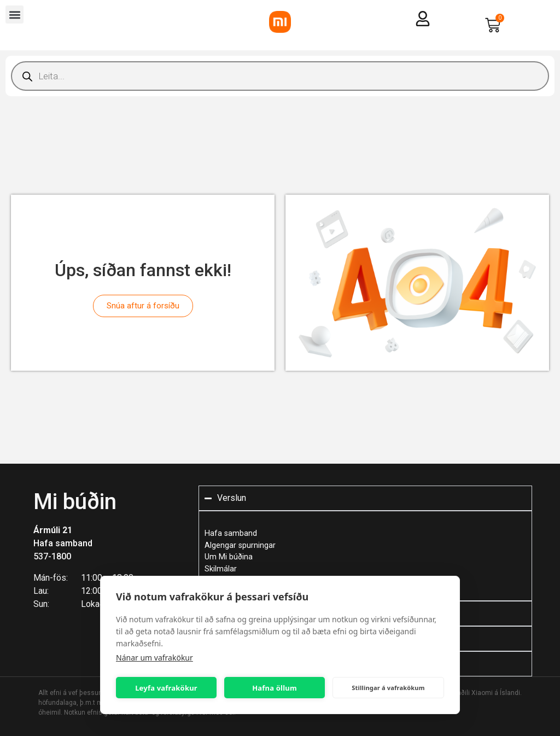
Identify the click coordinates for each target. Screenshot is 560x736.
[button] (14, 14)
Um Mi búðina (229, 557)
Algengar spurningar (240, 545)
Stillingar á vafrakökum (388, 688)
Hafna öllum (275, 688)
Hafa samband (63, 543)
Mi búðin (75, 502)
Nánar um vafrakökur (154, 658)
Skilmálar (221, 569)
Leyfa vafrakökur (166, 688)
